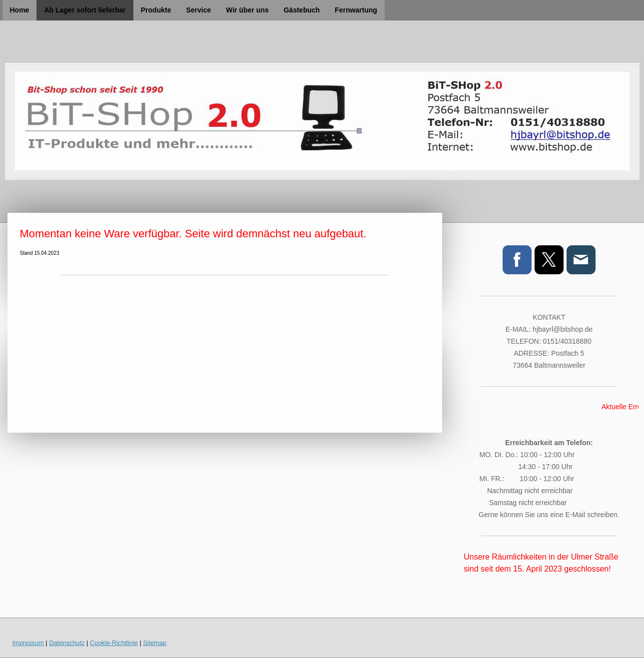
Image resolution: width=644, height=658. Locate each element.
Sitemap (155, 643)
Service (198, 10)
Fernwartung (356, 10)
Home (20, 10)
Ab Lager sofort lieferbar (85, 10)
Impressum (28, 643)
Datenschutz (67, 643)
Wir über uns (247, 10)
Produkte (156, 10)
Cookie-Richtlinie (114, 643)
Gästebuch (302, 10)
